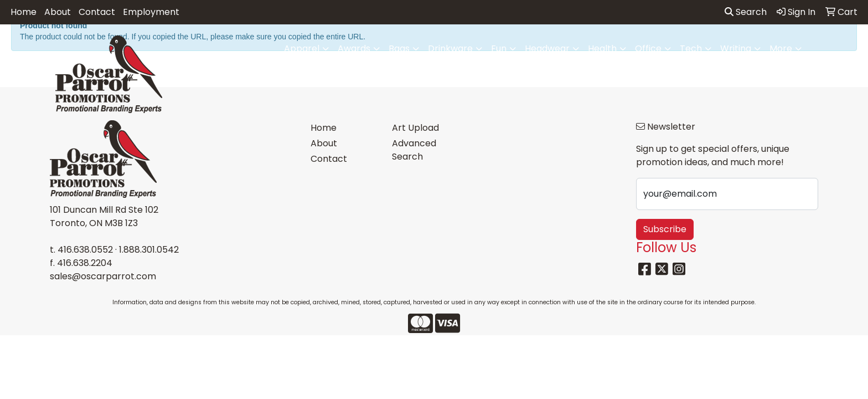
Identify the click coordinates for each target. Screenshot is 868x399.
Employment (151, 12)
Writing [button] (736, 48)
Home (24, 12)
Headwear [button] (547, 48)
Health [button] (602, 48)
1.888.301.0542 (149, 250)
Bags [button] (399, 48)
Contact (97, 12)
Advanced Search (414, 150)
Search (746, 12)
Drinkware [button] (450, 48)
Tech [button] (691, 48)
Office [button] (648, 48)
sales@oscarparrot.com (103, 276)
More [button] (781, 48)
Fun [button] (499, 48)
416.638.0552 (85, 250)
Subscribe (665, 229)
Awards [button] (354, 48)
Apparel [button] (302, 48)
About (58, 12)
